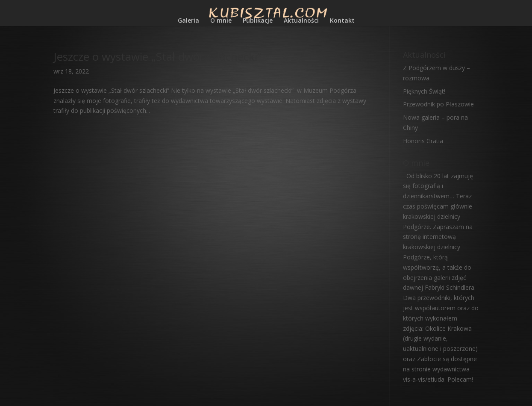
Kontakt (342, 21)
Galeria (188, 21)
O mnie (221, 21)
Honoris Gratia (423, 141)
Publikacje (258, 21)
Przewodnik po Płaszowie (438, 104)
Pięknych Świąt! (424, 91)
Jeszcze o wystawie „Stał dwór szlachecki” (157, 56)
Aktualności (301, 21)
